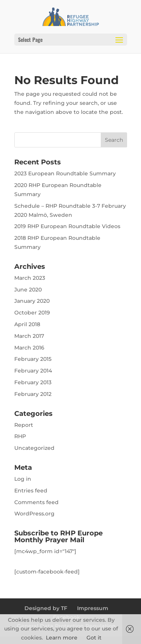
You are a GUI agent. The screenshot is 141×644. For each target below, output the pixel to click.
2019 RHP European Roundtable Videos (67, 226)
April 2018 (27, 324)
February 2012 (33, 394)
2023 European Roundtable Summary (65, 173)
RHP (20, 436)
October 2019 (32, 313)
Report (24, 425)
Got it (94, 638)
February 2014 (33, 371)
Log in (23, 479)
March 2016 (29, 348)
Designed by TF (46, 608)
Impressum (93, 608)
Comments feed (36, 502)
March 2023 (30, 278)
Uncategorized (34, 448)
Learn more (62, 638)
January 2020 (32, 301)
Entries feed (31, 491)
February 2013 (33, 382)
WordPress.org (34, 514)
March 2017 (29, 336)
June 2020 (28, 290)
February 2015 (33, 359)
